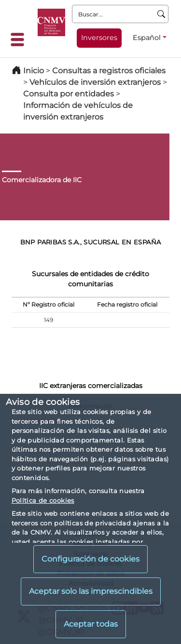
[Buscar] (161, 14)
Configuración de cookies (90, 559)
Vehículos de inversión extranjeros (95, 82)
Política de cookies (43, 500)
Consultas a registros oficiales (109, 71)
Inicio (34, 71)
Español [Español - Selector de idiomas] (147, 38)
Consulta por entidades (69, 94)
